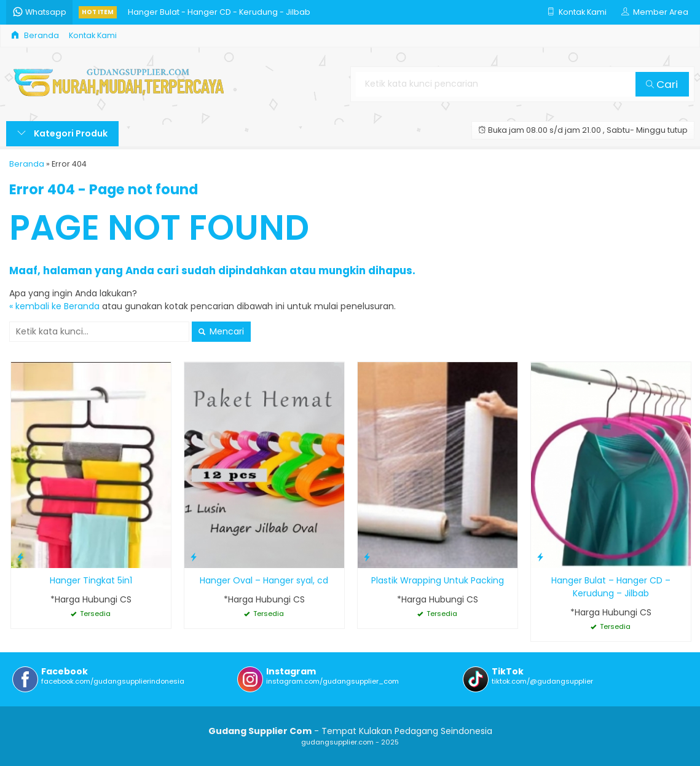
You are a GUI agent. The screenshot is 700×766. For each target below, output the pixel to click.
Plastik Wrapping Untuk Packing (438, 580)
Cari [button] (662, 84)
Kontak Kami (93, 35)
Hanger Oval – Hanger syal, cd (264, 580)
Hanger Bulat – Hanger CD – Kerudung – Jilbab (611, 587)
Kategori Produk (62, 133)
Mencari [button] (221, 331)
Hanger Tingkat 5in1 (91, 580)
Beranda (35, 35)
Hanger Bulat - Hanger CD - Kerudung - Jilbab (219, 12)
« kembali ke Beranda (54, 306)
